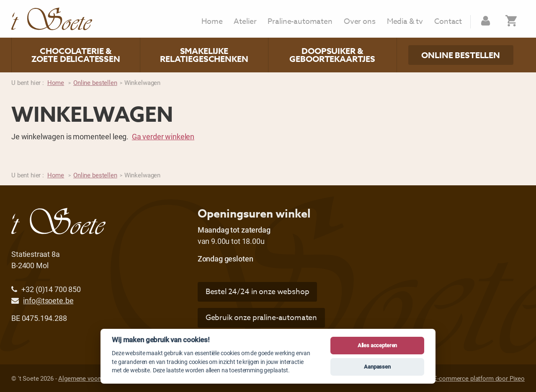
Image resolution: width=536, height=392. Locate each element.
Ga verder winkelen (163, 136)
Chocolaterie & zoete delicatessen (76, 55)
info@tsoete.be (48, 300)
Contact (448, 22)
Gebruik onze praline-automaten (262, 318)
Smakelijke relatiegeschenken (204, 55)
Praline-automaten (300, 22)
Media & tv (405, 22)
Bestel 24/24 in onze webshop (258, 292)
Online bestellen (461, 55)
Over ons (360, 22)
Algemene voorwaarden (90, 378)
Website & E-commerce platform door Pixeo (465, 378)
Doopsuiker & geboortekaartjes (332, 55)
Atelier (245, 22)
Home (212, 22)
